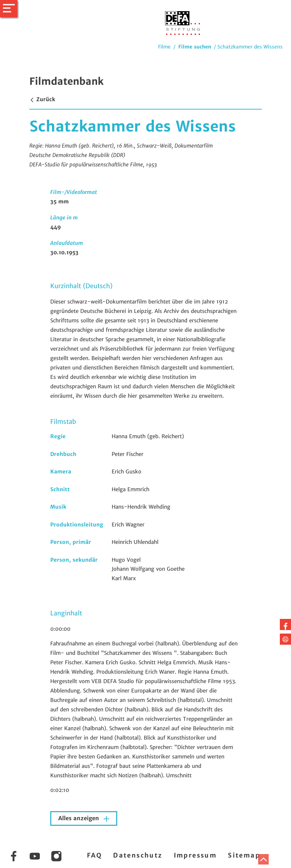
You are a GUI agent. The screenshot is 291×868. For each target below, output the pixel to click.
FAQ (94, 855)
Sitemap (244, 855)
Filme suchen (195, 47)
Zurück (42, 99)
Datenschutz (138, 855)
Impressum (195, 855)
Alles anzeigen (80, 818)
